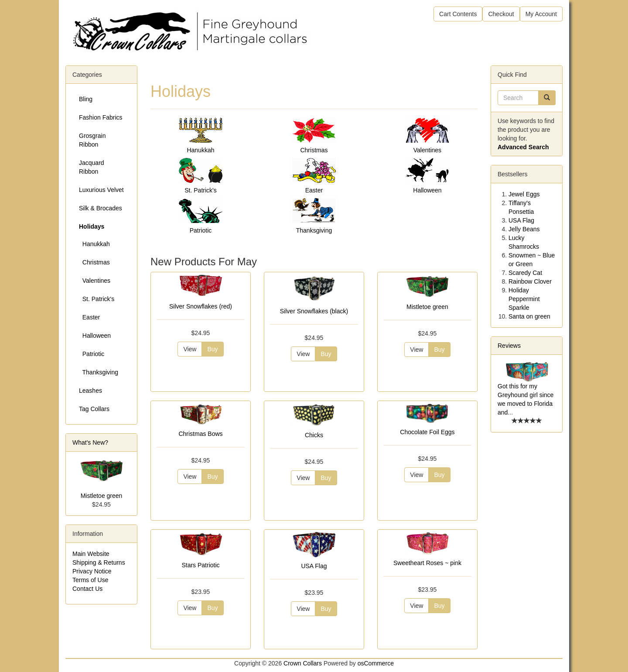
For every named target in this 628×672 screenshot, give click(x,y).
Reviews (509, 346)
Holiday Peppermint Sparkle (524, 299)
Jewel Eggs (524, 194)
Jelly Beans (524, 229)
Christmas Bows (200, 434)
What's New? (90, 442)
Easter (314, 190)
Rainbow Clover (530, 281)
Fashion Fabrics (101, 117)
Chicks (314, 435)
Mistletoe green (427, 307)
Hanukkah (200, 150)
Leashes (90, 391)
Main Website (91, 554)
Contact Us (87, 589)
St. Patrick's (200, 190)
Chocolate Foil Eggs (427, 432)
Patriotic (201, 230)
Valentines (427, 150)
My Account (541, 14)
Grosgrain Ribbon (92, 140)
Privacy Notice (92, 571)
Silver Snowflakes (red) (201, 306)
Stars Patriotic (200, 565)
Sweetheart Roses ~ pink (427, 563)
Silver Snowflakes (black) (314, 311)
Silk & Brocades (101, 208)
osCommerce (376, 663)
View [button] (190, 349)
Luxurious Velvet (101, 190)
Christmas (314, 150)
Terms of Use (90, 580)
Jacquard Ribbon (92, 167)
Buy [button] (212, 349)
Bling (86, 99)
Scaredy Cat (525, 273)
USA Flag (314, 566)
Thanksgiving (314, 230)
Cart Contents (458, 14)
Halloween (427, 190)
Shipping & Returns (99, 562)
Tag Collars (94, 409)
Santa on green (529, 316)
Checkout (501, 14)
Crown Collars (303, 663)
